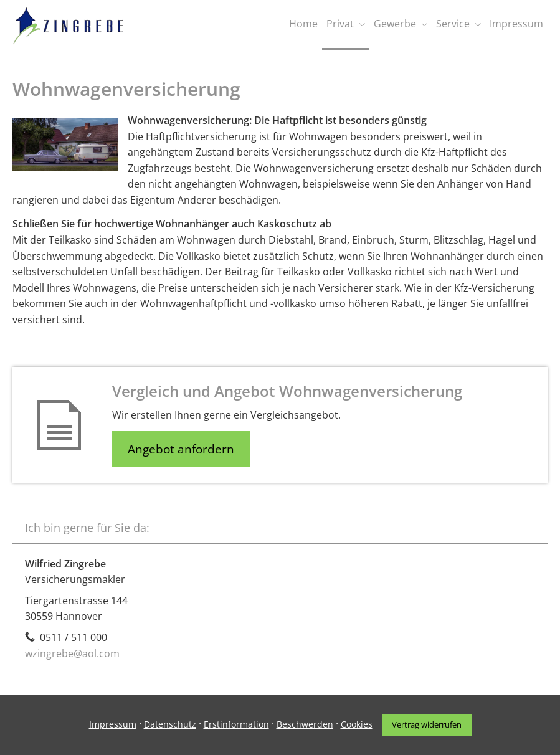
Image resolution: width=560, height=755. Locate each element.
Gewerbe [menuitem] (395, 24)
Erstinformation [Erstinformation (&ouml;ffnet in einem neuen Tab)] (236, 724)
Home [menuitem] (303, 24)
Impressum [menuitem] (516, 24)
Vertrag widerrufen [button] (427, 724)
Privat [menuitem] (340, 24)
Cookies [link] (357, 724)
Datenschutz (170, 724)
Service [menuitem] (453, 24)
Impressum (113, 724)
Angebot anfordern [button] (181, 449)
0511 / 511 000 (66, 637)
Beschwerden (305, 724)
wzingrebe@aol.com (72, 653)
